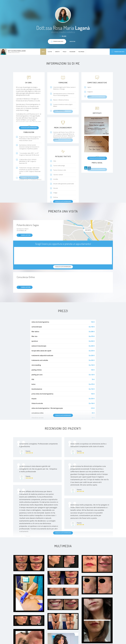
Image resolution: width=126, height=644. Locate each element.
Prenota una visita (118, 52)
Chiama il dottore (25, 235)
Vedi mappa (88, 230)
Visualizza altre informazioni (29, 128)
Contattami (72, 41)
